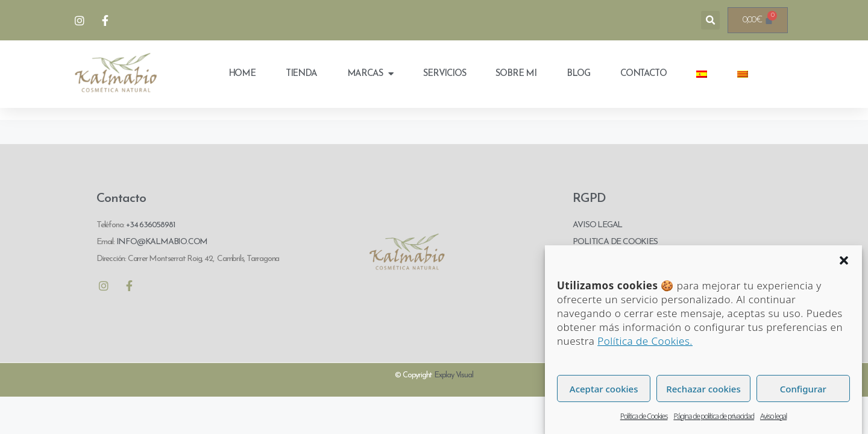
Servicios (444, 74)
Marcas (370, 74)
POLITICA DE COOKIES (615, 242)
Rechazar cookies (703, 389)
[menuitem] (702, 74)
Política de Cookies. (645, 341)
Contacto (643, 74)
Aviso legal (773, 416)
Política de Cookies (644, 416)
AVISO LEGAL (597, 225)
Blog (578, 74)
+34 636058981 (150, 225)
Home (242, 74)
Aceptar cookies (604, 389)
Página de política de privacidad (714, 416)
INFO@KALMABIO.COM (161, 242)
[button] (844, 260)
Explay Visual (453, 375)
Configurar (803, 389)
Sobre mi (516, 74)
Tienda (301, 74)
